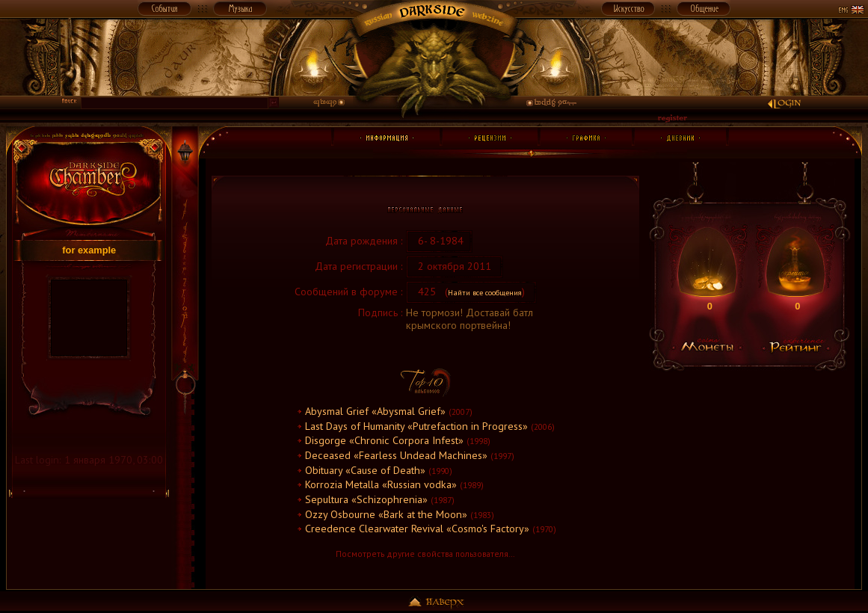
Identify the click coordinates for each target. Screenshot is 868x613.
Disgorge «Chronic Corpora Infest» (384, 440)
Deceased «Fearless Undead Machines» (396, 455)
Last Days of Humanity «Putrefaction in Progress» (416, 426)
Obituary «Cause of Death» (365, 470)
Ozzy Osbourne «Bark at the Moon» (386, 514)
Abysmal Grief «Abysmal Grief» (375, 411)
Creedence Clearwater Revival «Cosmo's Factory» (417, 529)
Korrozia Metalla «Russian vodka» (381, 484)
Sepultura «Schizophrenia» (366, 499)
